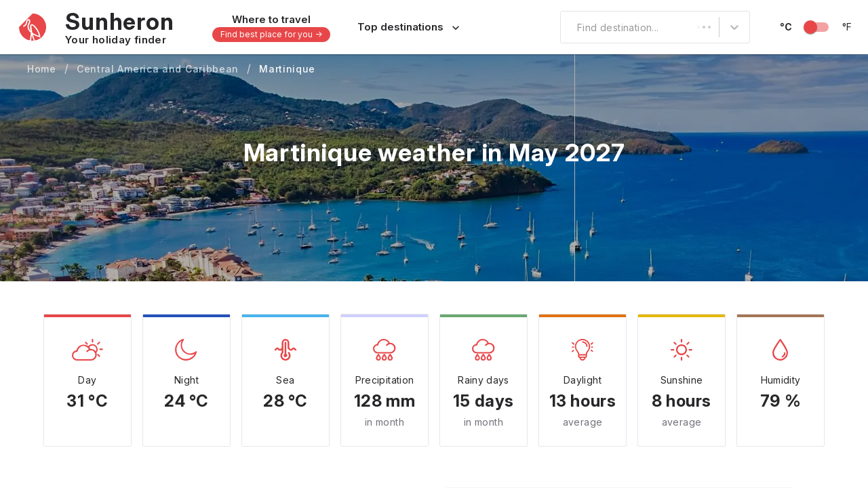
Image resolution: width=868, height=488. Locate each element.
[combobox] (569, 27)
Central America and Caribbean (158, 69)
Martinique (287, 69)
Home (42, 69)
